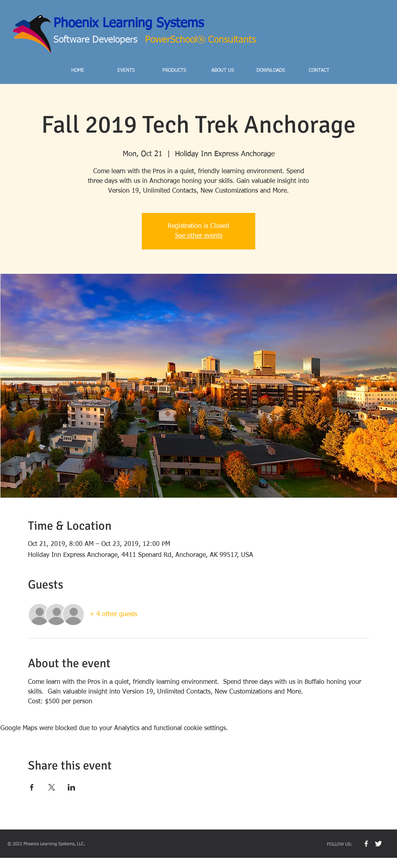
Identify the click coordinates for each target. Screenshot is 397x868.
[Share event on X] (52, 787)
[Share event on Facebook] (32, 787)
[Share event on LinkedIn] (72, 787)
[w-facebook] (366, 844)
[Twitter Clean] (378, 844)
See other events (199, 236)
